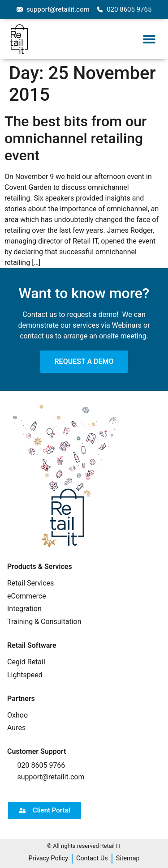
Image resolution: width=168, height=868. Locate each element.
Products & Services (40, 567)
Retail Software (32, 645)
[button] (149, 39)
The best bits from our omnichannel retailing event (75, 139)
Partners (21, 699)
